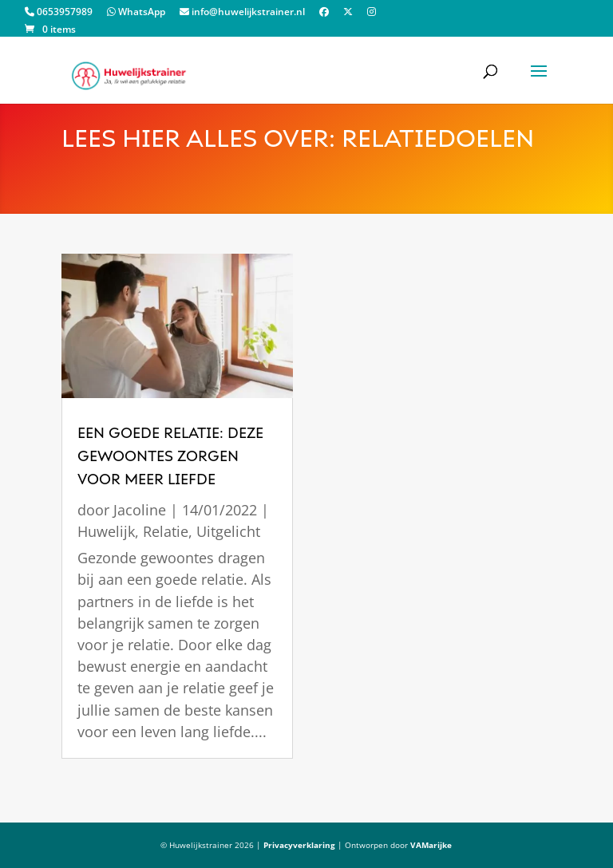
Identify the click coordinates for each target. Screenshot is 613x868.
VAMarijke (431, 845)
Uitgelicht (228, 531)
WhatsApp (136, 13)
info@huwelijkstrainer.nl (242, 13)
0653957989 (59, 13)
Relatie (166, 531)
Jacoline (140, 510)
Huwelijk (106, 531)
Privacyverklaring (299, 845)
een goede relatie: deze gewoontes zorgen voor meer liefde (170, 456)
